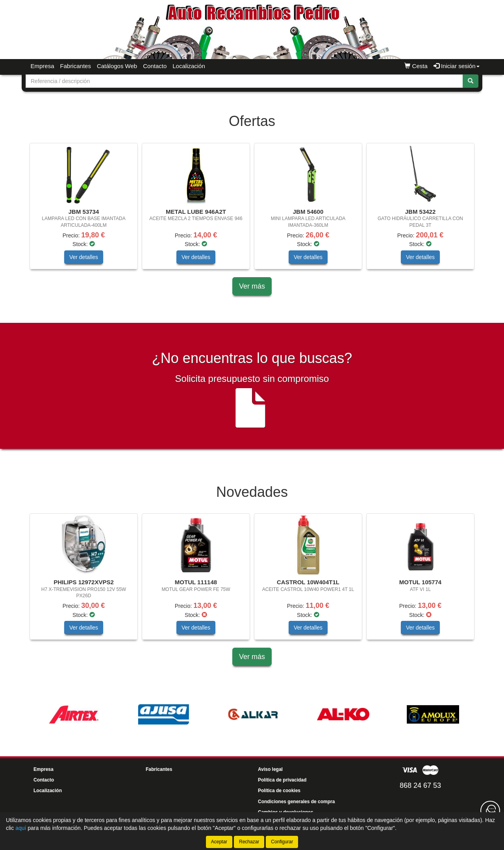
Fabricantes (76, 66)
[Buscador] (244, 81)
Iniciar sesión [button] (457, 66)
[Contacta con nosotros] (490, 811)
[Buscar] (471, 81)
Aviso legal (270, 769)
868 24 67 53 (420, 785)
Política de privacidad (282, 780)
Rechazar (249, 842)
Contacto (155, 66)
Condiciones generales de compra (296, 802)
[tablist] (252, 210)
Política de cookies (279, 791)
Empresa (43, 66)
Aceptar (219, 842)
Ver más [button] (252, 286)
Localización (189, 66)
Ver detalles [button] (84, 257)
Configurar (282, 842)
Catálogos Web (117, 66)
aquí (21, 828)
